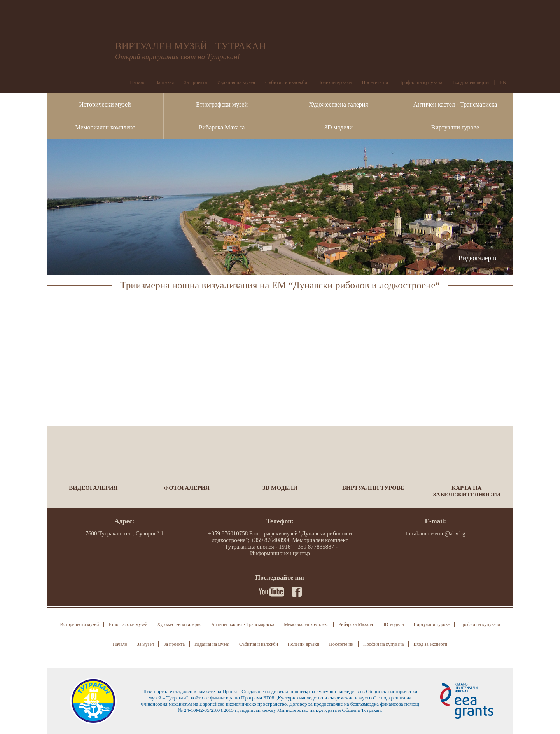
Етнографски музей (222, 104)
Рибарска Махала (222, 127)
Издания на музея (236, 82)
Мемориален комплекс (105, 127)
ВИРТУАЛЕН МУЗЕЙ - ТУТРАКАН (191, 46)
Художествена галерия (338, 104)
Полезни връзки (334, 82)
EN (503, 82)
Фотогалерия (187, 488)
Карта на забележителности (466, 491)
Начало (138, 82)
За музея (165, 82)
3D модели (339, 127)
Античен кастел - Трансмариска (455, 104)
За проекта (195, 82)
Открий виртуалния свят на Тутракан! (178, 57)
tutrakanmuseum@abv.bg (435, 533)
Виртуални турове (455, 127)
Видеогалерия (93, 488)
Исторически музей (105, 104)
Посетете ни (375, 82)
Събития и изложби (286, 82)
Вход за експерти (471, 82)
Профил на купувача (420, 82)
